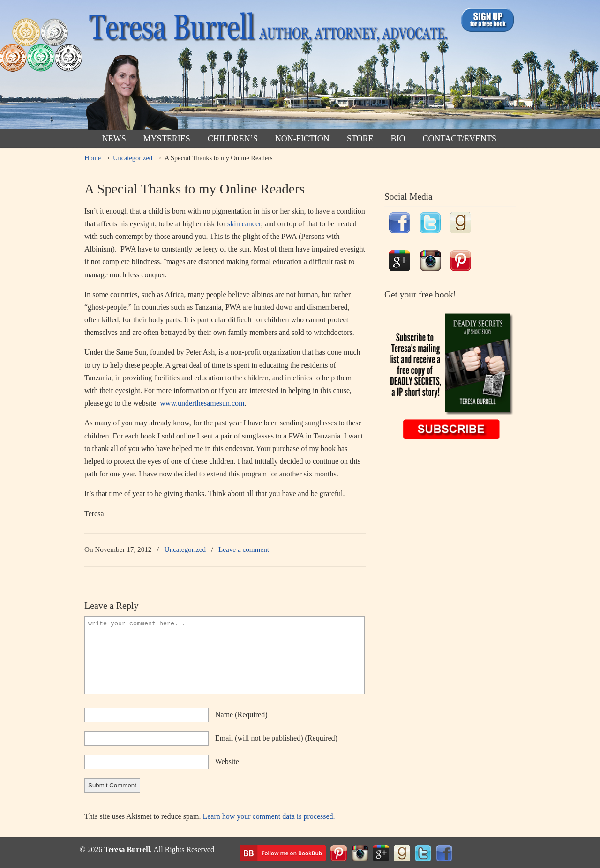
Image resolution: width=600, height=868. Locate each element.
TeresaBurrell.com (266, 67)
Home (93, 158)
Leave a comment (244, 549)
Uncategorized (133, 158)
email (276, 738)
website (227, 761)
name (241, 715)
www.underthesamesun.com (202, 403)
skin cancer (244, 224)
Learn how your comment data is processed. (269, 816)
